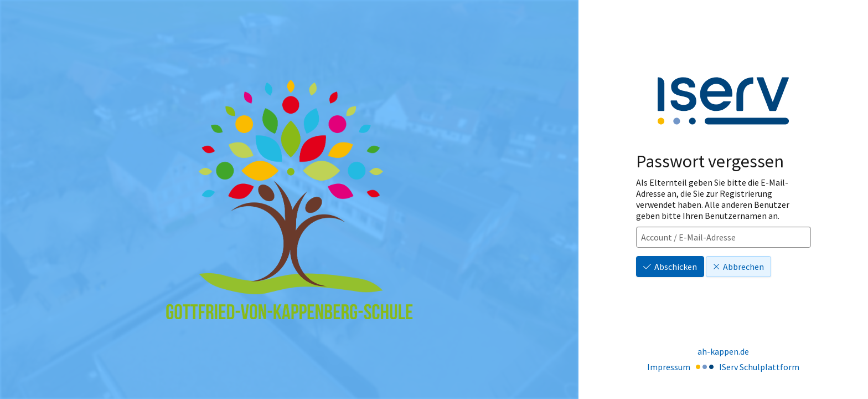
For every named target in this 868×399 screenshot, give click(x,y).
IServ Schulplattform (759, 367)
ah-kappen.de (723, 351)
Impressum (669, 367)
